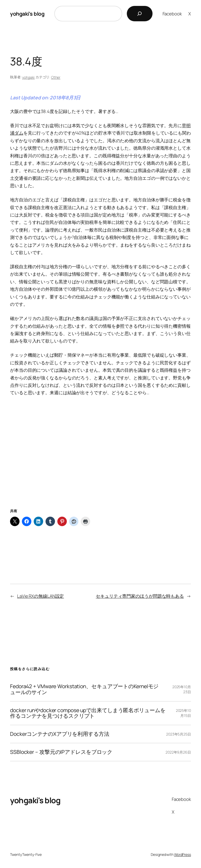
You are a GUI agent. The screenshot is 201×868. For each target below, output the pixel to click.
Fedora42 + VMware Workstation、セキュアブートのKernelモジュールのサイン (84, 689)
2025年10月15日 (183, 713)
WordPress (183, 855)
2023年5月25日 (179, 734)
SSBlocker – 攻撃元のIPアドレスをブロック (61, 752)
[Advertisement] (100, 460)
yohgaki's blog (27, 14)
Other (56, 77)
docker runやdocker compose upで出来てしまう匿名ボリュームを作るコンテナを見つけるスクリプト (88, 713)
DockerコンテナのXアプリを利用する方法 (60, 734)
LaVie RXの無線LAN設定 (40, 596)
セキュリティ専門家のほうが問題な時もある (140, 596)
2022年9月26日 (178, 752)
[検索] (140, 14)
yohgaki (28, 77)
